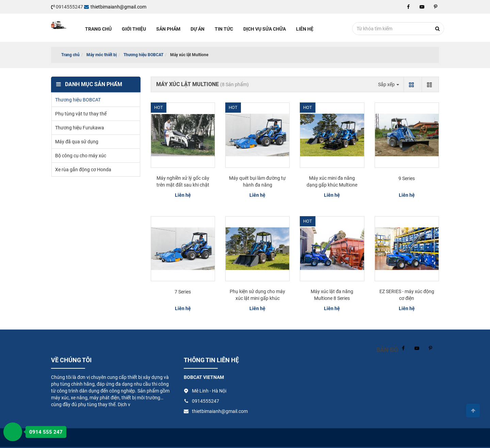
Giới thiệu (134, 29)
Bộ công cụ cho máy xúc (81, 156)
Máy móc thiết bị (102, 55)
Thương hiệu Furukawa (80, 128)
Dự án (198, 29)
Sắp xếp (389, 84)
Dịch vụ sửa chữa (265, 29)
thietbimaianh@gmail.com (115, 7)
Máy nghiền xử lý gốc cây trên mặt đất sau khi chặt (183, 181)
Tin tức (224, 29)
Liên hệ (305, 29)
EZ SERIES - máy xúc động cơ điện (407, 295)
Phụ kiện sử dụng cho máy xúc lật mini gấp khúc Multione (257, 298)
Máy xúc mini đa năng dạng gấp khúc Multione (332, 181)
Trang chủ (98, 29)
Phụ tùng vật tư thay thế (81, 114)
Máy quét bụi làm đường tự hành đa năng (257, 181)
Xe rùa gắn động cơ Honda (83, 170)
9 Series (407, 178)
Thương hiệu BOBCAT (143, 55)
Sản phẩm (168, 29)
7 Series (183, 292)
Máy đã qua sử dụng (77, 142)
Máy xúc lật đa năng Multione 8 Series (332, 295)
